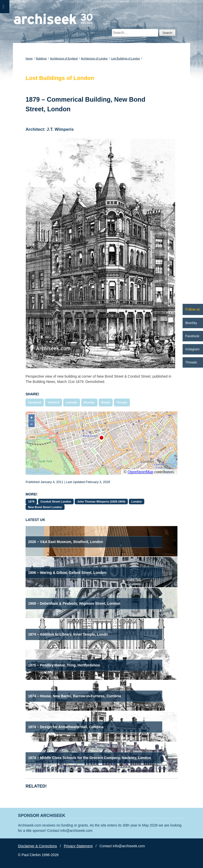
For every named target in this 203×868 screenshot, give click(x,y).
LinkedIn (72, 402)
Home (29, 58)
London (137, 502)
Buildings (41, 58)
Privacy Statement (78, 846)
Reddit (106, 402)
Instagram (192, 349)
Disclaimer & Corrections (37, 846)
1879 (31, 502)
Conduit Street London (56, 502)
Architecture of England (64, 58)
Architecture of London (94, 58)
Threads (122, 402)
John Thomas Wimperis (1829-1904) (101, 502)
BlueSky (89, 402)
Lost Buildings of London (125, 58)
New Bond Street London (45, 507)
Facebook (35, 402)
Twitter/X (53, 402)
